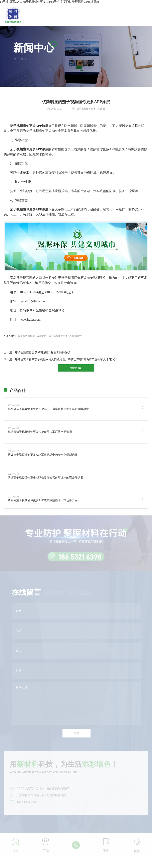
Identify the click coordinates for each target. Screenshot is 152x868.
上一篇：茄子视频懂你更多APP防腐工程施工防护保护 (37, 352)
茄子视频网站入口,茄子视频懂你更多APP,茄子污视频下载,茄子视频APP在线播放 (49, 2)
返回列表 (76, 368)
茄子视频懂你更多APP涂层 (32, 336)
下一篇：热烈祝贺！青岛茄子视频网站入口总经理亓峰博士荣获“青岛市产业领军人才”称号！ (61, 359)
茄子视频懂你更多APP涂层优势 (65, 336)
